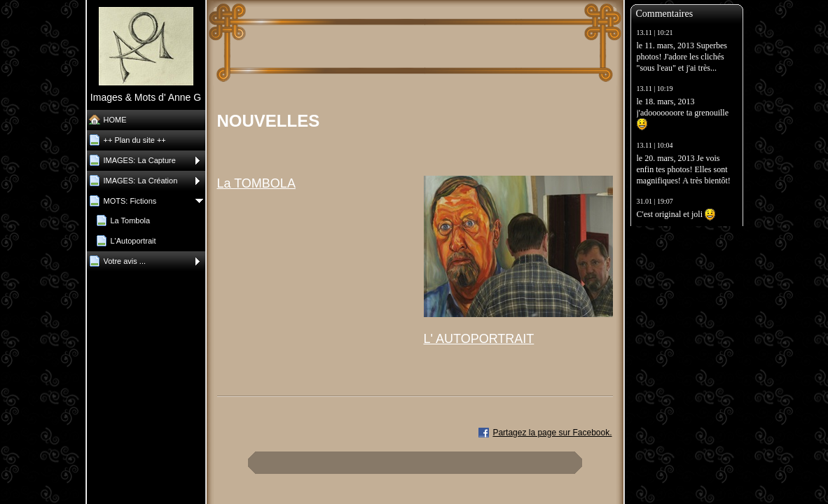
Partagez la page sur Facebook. (552, 433)
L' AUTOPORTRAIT (479, 339)
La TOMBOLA (256, 183)
